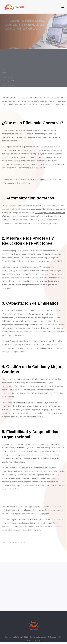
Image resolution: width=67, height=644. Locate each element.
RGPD (29, 640)
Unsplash (22, 542)
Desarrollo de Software (13, 637)
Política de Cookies (55, 637)
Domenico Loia (12, 542)
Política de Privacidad (38, 637)
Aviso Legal (38, 640)
